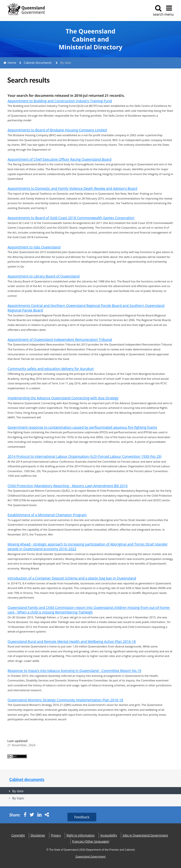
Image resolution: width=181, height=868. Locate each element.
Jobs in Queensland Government (145, 835)
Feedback (82, 817)
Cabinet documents (38, 63)
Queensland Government (91, 857)
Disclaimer (38, 835)
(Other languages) (91, 841)
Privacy (56, 835)
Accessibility (109, 835)
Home (12, 63)
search (158, 11)
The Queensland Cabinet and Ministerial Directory (90, 39)
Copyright (18, 835)
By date (18, 791)
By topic (18, 798)
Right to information (80, 835)
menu (169, 11)
